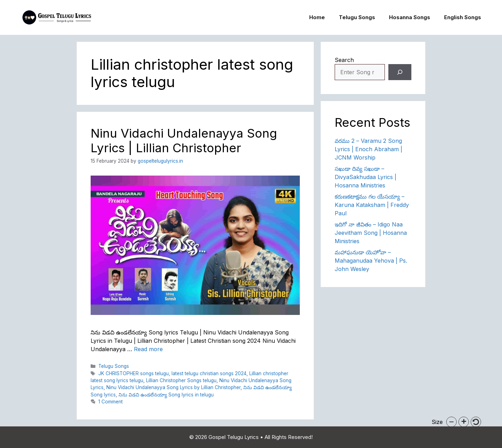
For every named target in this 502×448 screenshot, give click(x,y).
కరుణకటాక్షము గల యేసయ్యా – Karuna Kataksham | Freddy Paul (372, 205)
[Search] (400, 72)
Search (344, 60)
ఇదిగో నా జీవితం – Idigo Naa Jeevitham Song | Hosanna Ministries (371, 233)
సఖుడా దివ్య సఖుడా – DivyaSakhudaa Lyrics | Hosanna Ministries (366, 177)
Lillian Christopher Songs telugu (181, 380)
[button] (451, 422)
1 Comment (111, 402)
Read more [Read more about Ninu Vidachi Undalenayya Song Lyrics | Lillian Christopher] (148, 349)
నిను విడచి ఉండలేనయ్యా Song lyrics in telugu (166, 395)
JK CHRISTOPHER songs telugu (134, 373)
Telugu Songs (357, 17)
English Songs (463, 17)
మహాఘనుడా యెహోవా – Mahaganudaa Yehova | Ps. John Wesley (371, 261)
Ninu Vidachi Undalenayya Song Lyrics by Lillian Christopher (173, 387)
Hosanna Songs (410, 17)
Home (317, 17)
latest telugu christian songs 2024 (209, 373)
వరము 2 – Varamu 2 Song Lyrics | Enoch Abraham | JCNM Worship (368, 149)
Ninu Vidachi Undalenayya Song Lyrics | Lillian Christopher (184, 140)
